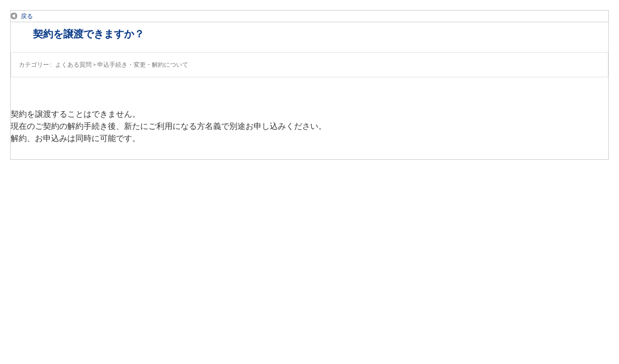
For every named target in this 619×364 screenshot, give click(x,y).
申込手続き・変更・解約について (143, 64)
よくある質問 (73, 64)
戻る (27, 16)
